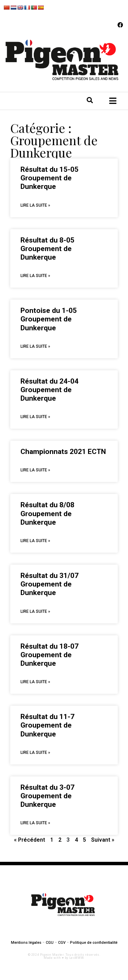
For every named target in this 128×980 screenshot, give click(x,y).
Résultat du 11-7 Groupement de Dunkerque (47, 725)
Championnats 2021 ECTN (63, 452)
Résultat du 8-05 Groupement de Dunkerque (47, 249)
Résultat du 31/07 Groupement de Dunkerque (49, 584)
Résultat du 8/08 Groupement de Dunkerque (47, 513)
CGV (62, 943)
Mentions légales (26, 943)
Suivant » (103, 840)
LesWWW (76, 958)
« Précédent (30, 840)
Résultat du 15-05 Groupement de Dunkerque (49, 178)
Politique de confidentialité (94, 943)
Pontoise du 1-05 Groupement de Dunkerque (49, 319)
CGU (50, 943)
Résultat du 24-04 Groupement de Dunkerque (49, 390)
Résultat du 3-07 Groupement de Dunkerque (47, 796)
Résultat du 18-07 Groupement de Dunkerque (49, 655)
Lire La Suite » (35, 205)
